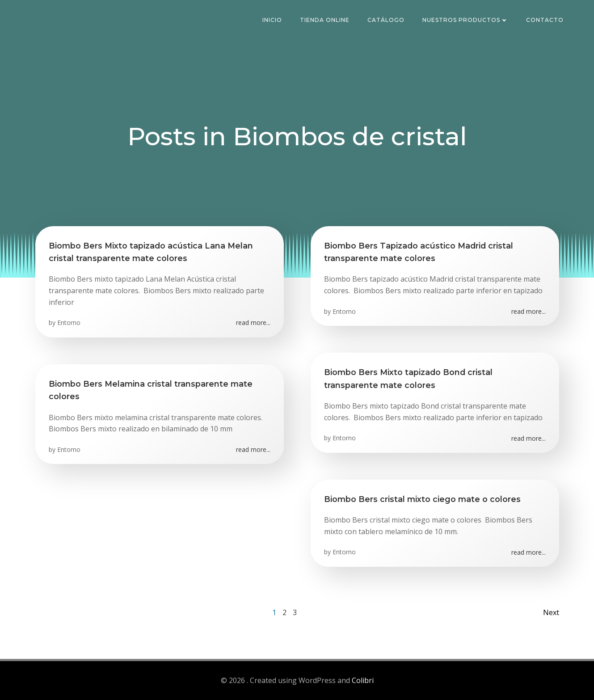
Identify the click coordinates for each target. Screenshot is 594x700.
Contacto (545, 20)
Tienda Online (325, 20)
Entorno (69, 323)
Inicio (272, 20)
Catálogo (386, 20)
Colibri (363, 680)
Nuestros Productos (465, 20)
